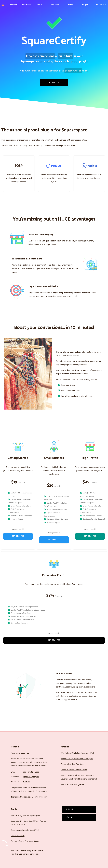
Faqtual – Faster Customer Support (26, 841)
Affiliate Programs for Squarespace (26, 815)
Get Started (100, 5)
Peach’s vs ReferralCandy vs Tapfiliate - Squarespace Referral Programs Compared (79, 777)
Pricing (70, 5)
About (40, 5)
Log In (85, 5)
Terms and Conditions (21, 797)
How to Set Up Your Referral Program (77, 759)
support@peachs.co (32, 772)
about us (25, 753)
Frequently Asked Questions (73, 764)
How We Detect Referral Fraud (74, 770)
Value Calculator (18, 836)
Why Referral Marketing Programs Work (78, 753)
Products (13, 5)
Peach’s (27, 782)
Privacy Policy (40, 797)
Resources (26, 5)
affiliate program (26, 850)
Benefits (55, 5)
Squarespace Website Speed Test (25, 830)
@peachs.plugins (31, 777)
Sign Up (70, 809)
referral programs (30, 140)
